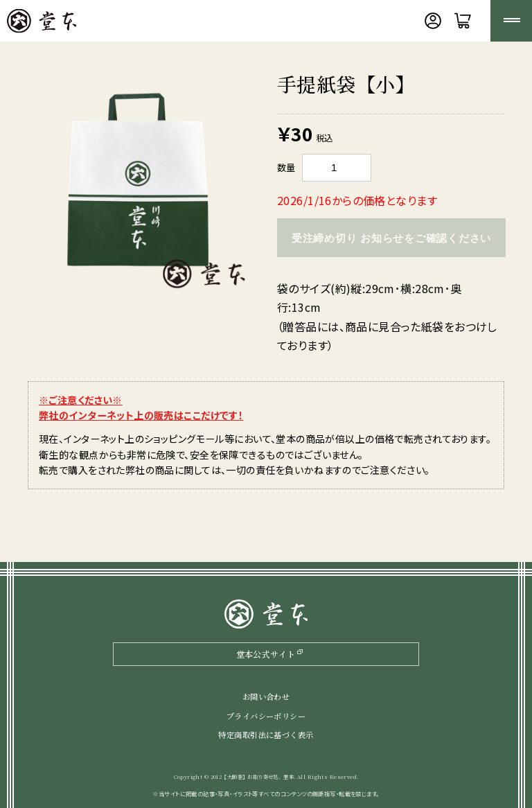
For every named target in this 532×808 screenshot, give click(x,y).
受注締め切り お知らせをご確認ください (391, 238)
